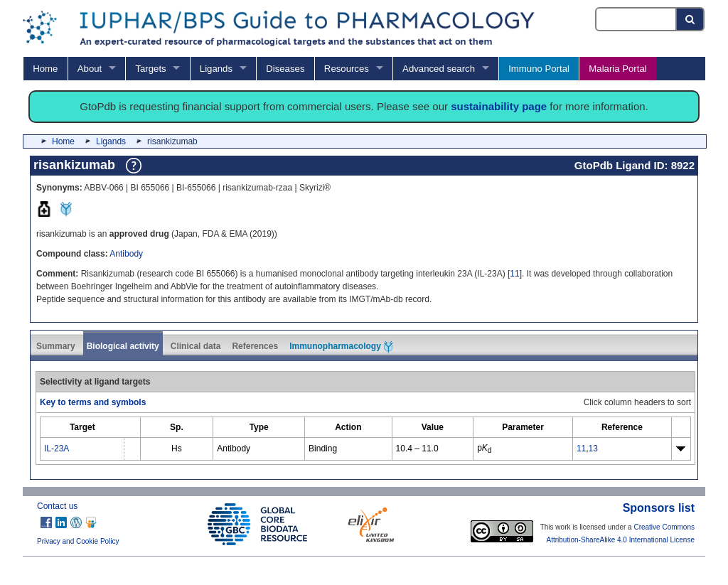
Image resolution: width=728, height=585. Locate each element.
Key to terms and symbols (93, 402)
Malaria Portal (617, 69)
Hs (177, 449)
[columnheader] (82, 428)
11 (514, 274)
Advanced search (439, 69)
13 (593, 449)
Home (45, 69)
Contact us (57, 506)
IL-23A (57, 449)
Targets (150, 69)
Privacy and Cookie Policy (78, 541)
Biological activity (123, 346)
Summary (56, 346)
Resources (347, 69)
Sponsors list (659, 508)
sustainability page (499, 106)
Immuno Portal (539, 69)
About (90, 69)
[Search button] (691, 19)
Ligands (216, 69)
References (255, 346)
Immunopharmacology (341, 347)
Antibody (126, 254)
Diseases (285, 69)
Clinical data (196, 346)
